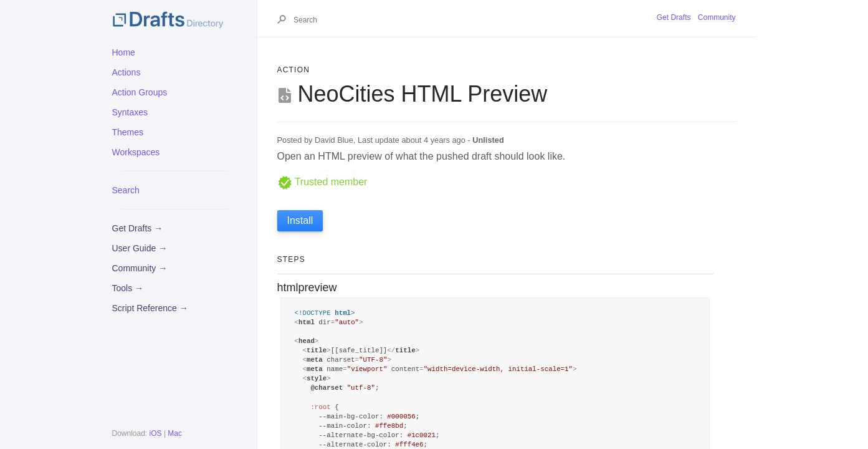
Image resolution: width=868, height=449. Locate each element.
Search (126, 190)
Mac (175, 433)
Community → (140, 268)
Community (717, 17)
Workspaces (136, 152)
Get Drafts (674, 17)
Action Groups (140, 92)
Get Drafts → (138, 228)
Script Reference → (150, 308)
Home (124, 52)
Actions (126, 72)
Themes (128, 132)
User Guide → (140, 248)
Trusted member (322, 182)
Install (300, 220)
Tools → (128, 288)
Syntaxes (130, 112)
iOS (156, 433)
